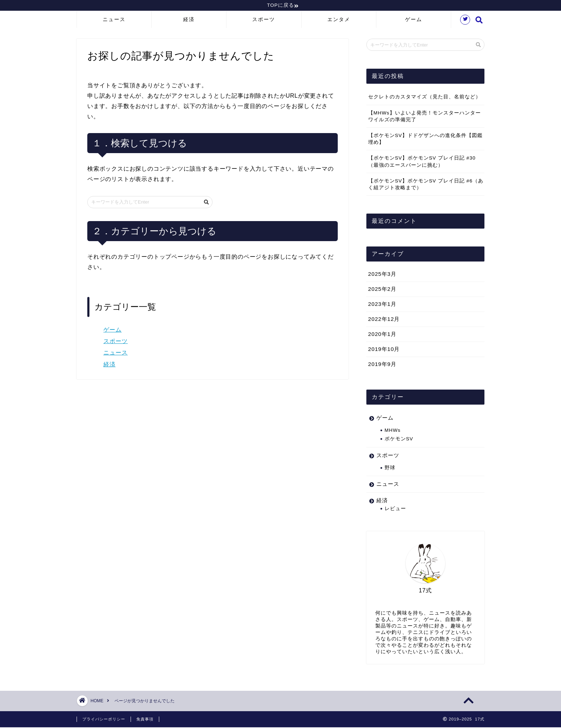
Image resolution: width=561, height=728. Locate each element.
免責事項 (145, 720)
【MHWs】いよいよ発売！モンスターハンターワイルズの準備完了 (425, 117)
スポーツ (264, 20)
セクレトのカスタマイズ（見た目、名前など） (425, 98)
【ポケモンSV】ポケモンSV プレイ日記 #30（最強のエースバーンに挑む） (422, 162)
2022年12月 (384, 320)
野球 (390, 468)
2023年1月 (382, 305)
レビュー (395, 510)
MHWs (393, 431)
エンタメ (339, 20)
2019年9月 (382, 365)
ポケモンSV (399, 440)
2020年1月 (382, 335)
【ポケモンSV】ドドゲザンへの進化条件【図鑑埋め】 (425, 140)
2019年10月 (384, 350)
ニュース (114, 20)
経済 (189, 20)
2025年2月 (382, 290)
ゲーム (414, 20)
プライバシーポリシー (104, 720)
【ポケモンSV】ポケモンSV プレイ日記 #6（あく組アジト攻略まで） (426, 185)
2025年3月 (382, 275)
